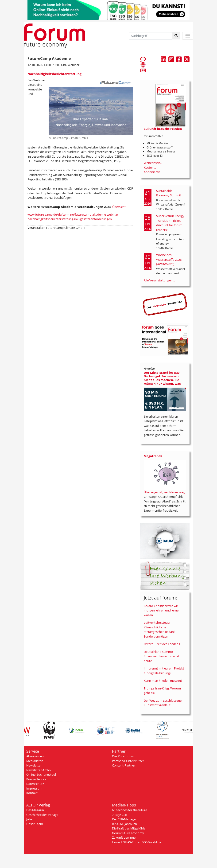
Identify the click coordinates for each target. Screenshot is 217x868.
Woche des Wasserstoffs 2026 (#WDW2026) (169, 259)
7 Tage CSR (120, 815)
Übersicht (119, 207)
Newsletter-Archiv (39, 770)
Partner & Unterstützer (128, 761)
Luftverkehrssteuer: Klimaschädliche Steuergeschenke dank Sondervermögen (160, 629)
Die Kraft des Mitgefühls (129, 828)
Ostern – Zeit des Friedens (162, 644)
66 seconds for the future (130, 810)
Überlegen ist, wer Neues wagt (165, 492)
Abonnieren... (153, 172)
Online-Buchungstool (41, 775)
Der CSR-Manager (124, 819)
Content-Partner (124, 765)
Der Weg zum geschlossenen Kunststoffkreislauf (164, 703)
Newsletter (34, 765)
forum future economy (128, 833)
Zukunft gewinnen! (125, 837)
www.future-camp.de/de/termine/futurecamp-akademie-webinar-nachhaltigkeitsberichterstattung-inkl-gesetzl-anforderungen (73, 217)
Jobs (29, 819)
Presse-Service (36, 779)
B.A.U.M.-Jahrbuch (124, 824)
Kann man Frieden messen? (163, 681)
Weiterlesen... (153, 163)
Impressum (34, 788)
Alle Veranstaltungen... (159, 280)
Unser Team (35, 824)
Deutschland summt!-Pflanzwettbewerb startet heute (162, 656)
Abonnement (36, 756)
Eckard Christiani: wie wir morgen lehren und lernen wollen (162, 610)
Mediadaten (35, 761)
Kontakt (32, 793)
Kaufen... (150, 167)
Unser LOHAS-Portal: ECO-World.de (137, 842)
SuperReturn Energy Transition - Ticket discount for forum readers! (170, 223)
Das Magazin (35, 810)
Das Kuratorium (123, 756)
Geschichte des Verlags (42, 815)
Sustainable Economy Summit (169, 193)
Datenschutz (35, 784)
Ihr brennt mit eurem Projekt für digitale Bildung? (164, 671)
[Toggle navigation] (188, 36)
